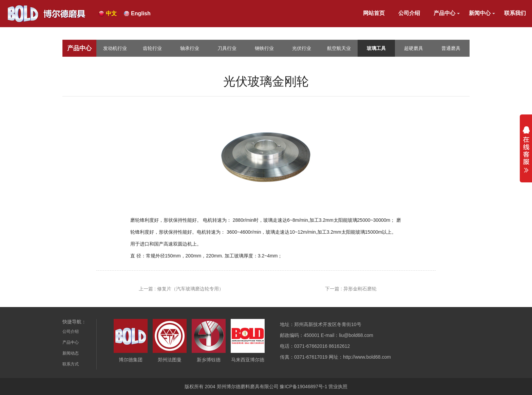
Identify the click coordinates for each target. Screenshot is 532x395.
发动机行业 (115, 48)
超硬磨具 (414, 48)
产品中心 (444, 13)
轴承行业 (190, 48)
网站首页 (374, 13)
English (141, 13)
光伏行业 (302, 48)
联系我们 (515, 13)
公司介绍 (409, 13)
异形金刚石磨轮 (360, 289)
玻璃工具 (376, 48)
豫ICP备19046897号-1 (303, 387)
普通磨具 (451, 48)
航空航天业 (339, 48)
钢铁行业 (264, 48)
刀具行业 (227, 48)
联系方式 (71, 364)
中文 (111, 13)
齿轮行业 (152, 48)
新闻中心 (480, 13)
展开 (526, 149)
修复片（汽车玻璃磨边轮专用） (190, 289)
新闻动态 (71, 353)
